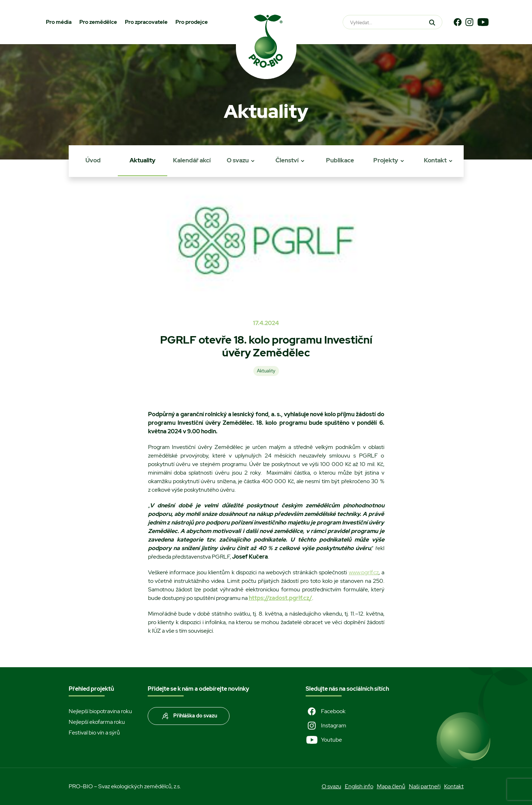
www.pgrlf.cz (364, 572)
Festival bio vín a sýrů (94, 733)
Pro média (59, 22)
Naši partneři (425, 786)
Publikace (340, 160)
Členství (287, 160)
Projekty (386, 160)
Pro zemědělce (98, 22)
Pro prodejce (192, 22)
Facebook (326, 711)
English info (359, 786)
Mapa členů (391, 786)
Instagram (326, 726)
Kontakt (435, 160)
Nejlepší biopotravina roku (100, 711)
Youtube (324, 740)
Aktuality (143, 160)
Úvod (93, 160)
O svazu (238, 160)
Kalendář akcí (192, 160)
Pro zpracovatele (146, 22)
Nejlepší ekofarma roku (97, 722)
